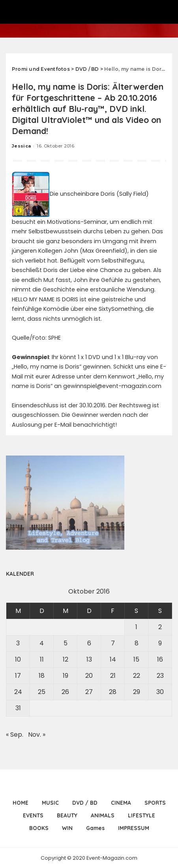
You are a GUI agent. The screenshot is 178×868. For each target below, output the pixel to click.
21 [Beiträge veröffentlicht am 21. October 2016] (113, 676)
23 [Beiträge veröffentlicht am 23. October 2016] (160, 676)
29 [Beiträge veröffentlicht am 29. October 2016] (137, 692)
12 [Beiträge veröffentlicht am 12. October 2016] (66, 659)
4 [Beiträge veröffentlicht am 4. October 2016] (42, 643)
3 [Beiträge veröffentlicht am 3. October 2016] (18, 643)
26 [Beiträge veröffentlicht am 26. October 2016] (65, 692)
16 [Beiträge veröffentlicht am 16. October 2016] (160, 659)
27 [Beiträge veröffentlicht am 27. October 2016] (89, 692)
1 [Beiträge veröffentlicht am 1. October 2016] (136, 627)
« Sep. (15, 735)
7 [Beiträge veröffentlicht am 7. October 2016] (113, 643)
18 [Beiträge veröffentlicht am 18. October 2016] (42, 676)
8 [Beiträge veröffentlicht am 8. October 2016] (137, 643)
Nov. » (37, 735)
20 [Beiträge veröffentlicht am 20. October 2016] (89, 676)
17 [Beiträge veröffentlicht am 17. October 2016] (18, 676)
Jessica (21, 146)
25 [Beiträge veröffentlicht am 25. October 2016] (42, 692)
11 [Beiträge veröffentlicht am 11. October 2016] (42, 659)
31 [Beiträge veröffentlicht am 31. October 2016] (18, 708)
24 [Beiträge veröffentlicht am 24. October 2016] (18, 692)
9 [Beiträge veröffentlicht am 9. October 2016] (160, 643)
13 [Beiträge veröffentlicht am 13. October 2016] (89, 659)
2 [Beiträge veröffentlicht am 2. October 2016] (160, 627)
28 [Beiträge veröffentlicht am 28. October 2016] (113, 692)
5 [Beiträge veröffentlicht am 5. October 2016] (66, 643)
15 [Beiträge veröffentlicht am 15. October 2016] (136, 659)
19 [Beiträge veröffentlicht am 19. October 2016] (66, 676)
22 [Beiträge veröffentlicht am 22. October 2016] (137, 676)
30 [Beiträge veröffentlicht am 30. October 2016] (160, 692)
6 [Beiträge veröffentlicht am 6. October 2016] (89, 643)
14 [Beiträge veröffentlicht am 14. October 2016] (113, 659)
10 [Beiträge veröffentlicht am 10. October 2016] (18, 659)
